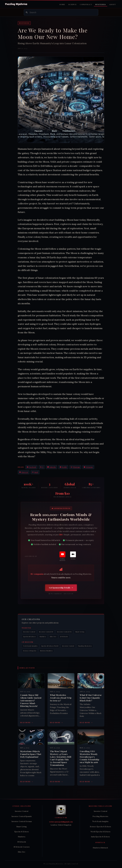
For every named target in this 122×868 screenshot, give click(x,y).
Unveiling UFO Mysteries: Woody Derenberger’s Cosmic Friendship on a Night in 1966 (89, 757)
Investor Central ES (46, 632)
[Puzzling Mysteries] (62, 556)
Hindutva (43, 637)
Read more (27, 722)
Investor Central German (22, 821)
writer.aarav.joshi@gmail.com (61, 822)
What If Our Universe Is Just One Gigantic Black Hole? (91, 698)
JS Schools (64, 637)
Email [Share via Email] (35, 472)
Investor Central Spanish (22, 816)
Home (62, 4)
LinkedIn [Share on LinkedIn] (52, 467)
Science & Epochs (30, 651)
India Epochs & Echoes (100, 837)
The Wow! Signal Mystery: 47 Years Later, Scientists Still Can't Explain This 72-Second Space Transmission (61, 758)
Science (73, 4)
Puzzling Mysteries (85, 646)
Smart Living (80, 632)
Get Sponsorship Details (61, 588)
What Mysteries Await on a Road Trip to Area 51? (61, 698)
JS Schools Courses (22, 847)
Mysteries (101, 4)
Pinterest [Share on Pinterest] (24, 472)
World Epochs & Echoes (100, 832)
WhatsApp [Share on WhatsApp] (75, 467)
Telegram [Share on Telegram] (88, 467)
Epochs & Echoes (29, 637)
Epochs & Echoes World (50, 646)
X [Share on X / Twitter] (42, 467)
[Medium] (73, 556)
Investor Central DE (64, 632)
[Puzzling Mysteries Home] (16, 4)
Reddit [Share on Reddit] (63, 467)
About (112, 4)
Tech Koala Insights (30, 646)
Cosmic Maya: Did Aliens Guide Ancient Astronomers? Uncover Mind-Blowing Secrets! (31, 700)
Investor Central (29, 632)
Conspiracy (86, 4)
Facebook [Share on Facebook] (31, 467)
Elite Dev (53, 637)
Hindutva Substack (100, 848)
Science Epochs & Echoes (100, 827)
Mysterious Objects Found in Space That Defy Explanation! (31, 754)
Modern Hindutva (46, 651)
